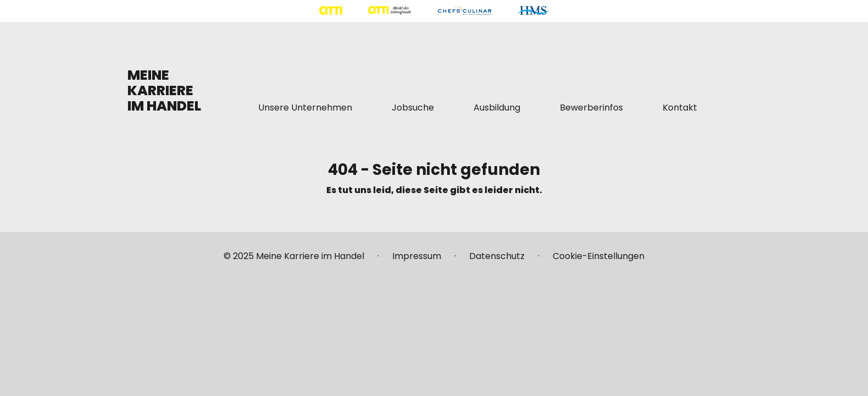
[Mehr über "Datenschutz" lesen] (497, 261)
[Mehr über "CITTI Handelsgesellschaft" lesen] (331, 11)
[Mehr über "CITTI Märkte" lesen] (390, 11)
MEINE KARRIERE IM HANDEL (164, 90)
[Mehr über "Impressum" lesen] (417, 261)
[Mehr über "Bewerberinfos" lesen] (591, 108)
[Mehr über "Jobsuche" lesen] (413, 108)
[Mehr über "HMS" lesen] (533, 11)
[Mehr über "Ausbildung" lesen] (497, 108)
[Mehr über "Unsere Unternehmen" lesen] (305, 108)
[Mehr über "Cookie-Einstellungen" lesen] (599, 261)
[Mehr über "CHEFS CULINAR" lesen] (464, 11)
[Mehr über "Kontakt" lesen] (680, 108)
